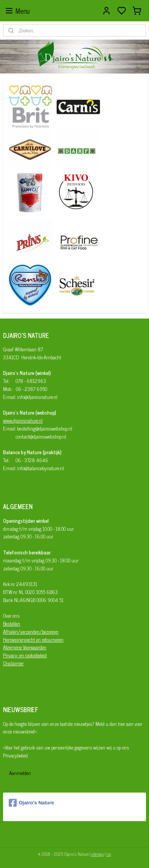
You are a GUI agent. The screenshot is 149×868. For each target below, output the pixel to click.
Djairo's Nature (31, 803)
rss (109, 854)
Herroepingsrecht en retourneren (33, 640)
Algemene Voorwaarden (25, 647)
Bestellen (12, 624)
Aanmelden (20, 773)
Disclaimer (13, 663)
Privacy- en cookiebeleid (25, 655)
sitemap (97, 854)
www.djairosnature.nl (23, 420)
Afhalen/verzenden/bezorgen (31, 632)
